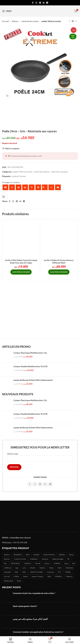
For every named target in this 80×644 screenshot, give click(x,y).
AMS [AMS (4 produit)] (28, 555)
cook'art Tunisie (19, 176)
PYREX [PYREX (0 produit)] (16, 576)
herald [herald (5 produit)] (38, 563)
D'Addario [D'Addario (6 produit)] (34, 559)
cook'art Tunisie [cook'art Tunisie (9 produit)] (20, 559)
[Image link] (40, 517)
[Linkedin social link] (44, 3)
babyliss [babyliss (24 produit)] (62, 555)
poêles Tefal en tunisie (51, 21)
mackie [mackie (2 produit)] (33, 568)
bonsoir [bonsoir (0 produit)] (7, 559)
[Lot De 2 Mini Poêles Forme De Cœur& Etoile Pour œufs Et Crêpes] (21, 240)
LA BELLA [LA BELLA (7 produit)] (8, 568)
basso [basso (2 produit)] (71, 555)
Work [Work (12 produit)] (19, 581)
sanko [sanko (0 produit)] (25, 576)
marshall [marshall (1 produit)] (7, 572)
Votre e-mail (40, 456)
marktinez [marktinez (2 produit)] (69, 568)
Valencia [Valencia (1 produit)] (69, 576)
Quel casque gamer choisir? (25, 606)
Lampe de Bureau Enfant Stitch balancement (33, 380)
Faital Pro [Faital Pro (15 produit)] (28, 563)
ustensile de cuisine (30, 21)
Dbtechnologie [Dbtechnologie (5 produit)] (58, 559)
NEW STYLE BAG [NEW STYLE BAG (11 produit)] (37, 572)
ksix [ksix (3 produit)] (74, 563)
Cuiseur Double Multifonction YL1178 (30, 366)
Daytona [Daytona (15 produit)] (45, 559)
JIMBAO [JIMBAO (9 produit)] (57, 563)
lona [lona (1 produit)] (24, 568)
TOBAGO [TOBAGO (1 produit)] (59, 576)
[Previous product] (69, 21)
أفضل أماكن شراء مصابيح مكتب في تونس (30, 619)
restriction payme (42, 172)
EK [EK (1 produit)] (68, 559)
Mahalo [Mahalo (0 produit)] (42, 568)
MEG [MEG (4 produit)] (24, 572)
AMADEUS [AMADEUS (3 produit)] (18, 555)
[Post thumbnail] (6, 596)
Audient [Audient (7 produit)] (36, 555)
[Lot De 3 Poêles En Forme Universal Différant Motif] (59, 240)
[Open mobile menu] (7, 11)
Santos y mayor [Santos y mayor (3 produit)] (38, 576)
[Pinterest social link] (40, 3)
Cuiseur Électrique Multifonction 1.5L (30, 353)
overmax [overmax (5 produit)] (51, 572)
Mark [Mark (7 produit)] (60, 568)
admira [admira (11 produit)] (7, 555)
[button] (21, 272)
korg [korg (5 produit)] (66, 563)
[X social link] (36, 3)
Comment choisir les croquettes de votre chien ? (34, 593)
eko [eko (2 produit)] (5, 563)
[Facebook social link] (33, 3)
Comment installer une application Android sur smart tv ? (38, 632)
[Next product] (76, 21)
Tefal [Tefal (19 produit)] (49, 576)
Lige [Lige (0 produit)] (17, 568)
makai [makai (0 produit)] (51, 568)
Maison (15, 21)
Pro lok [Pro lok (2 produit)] (7, 576)
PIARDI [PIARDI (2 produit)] (68, 572)
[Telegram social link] (47, 3)
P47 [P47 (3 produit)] (60, 572)
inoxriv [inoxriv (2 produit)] (47, 563)
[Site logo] (40, 11)
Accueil (5, 21)
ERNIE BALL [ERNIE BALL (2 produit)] (15, 563)
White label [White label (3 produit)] (8, 581)
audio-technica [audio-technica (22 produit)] (49, 555)
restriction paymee (59, 172)
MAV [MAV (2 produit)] (16, 572)
